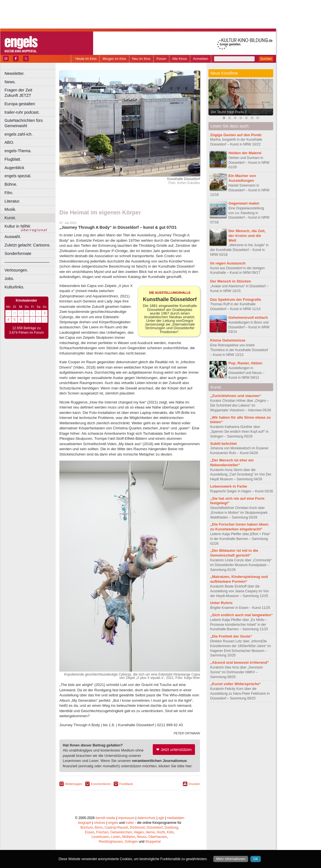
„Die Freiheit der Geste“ (231, 636)
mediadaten (175, 818)
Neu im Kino (141, 59)
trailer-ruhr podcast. (22, 112)
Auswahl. (13, 237)
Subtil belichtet (224, 444)
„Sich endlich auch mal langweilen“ (242, 615)
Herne (150, 832)
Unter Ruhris (221, 603)
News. (10, 82)
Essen (90, 832)
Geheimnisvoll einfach (248, 318)
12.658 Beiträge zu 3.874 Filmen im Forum (26, 330)
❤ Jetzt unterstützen (174, 750)
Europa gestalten (20, 104)
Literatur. (12, 201)
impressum (126, 818)
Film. (9, 193)
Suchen (266, 59)
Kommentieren (101, 784)
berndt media (105, 818)
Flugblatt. (13, 159)
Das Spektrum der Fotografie (236, 300)
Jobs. (9, 279)
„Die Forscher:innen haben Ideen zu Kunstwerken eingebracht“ (239, 527)
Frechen (102, 832)
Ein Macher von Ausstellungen (242, 178)
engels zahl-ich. (19, 134)
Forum (161, 59)
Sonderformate (18, 254)
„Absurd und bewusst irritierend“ (240, 662)
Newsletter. (14, 73)
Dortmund (137, 827)
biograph (85, 823)
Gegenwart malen (244, 203)
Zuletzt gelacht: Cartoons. (28, 245)
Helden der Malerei (245, 153)
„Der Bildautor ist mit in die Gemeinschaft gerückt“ (234, 553)
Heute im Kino (86, 59)
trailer (130, 823)
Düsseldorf (155, 827)
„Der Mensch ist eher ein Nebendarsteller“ (232, 463)
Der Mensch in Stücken (231, 281)
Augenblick (14, 168)
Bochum (87, 827)
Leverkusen (100, 837)
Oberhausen (158, 837)
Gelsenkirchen (121, 832)
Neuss (142, 837)
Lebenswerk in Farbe (229, 486)
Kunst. (10, 218)
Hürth (161, 832)
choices (100, 823)
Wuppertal (153, 842)
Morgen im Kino (114, 59)
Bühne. (11, 184)
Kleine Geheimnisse (228, 340)
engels (113, 823)
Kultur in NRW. (18, 226)
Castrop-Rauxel (116, 827)
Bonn (99, 827)
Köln (170, 832)
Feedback (126, 784)
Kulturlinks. (14, 287)
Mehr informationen (231, 859)
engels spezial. (18, 176)
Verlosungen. (16, 270)
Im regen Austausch (228, 263)
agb (161, 818)
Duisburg (171, 827)
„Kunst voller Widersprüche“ (236, 684)
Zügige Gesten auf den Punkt (236, 135)
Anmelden (201, 59)
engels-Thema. (18, 151)
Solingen (131, 842)
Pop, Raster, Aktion (245, 363)
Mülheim (128, 837)
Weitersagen (74, 784)
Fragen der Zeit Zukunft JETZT (31, 93)
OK (256, 859)
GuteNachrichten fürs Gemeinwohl (24, 123)
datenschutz (146, 818)
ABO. (9, 142)
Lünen (115, 837)
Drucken (194, 784)
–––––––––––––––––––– (27, 262)
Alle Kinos (180, 59)
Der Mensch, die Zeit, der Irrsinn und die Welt (247, 236)
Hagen (139, 832)
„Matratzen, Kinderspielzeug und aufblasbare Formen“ (239, 579)
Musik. (10, 209)
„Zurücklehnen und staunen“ (236, 396)
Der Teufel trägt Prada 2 (229, 112)
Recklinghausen (111, 842)
